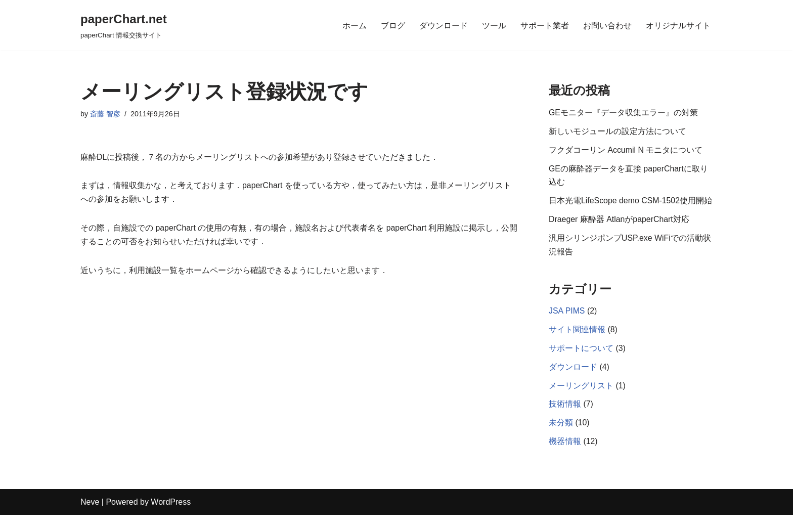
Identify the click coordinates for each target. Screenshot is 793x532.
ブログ (393, 25)
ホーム (355, 25)
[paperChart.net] (124, 25)
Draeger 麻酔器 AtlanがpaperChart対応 (619, 235)
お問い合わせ (607, 25)
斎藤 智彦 (105, 114)
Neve (90, 519)
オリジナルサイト (678, 25)
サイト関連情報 (577, 346)
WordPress (171, 519)
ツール (494, 25)
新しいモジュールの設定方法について (618, 132)
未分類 (561, 440)
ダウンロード (444, 25)
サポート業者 (545, 25)
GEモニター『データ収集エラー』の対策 (623, 113)
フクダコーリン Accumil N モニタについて (626, 151)
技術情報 (565, 421)
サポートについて (581, 364)
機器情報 (565, 458)
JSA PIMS (567, 327)
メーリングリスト (581, 402)
